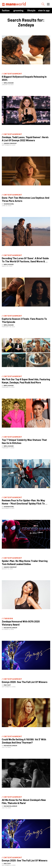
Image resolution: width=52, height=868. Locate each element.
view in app (44, 11)
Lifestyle (31, 11)
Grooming (18, 11)
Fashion (6, 11)
